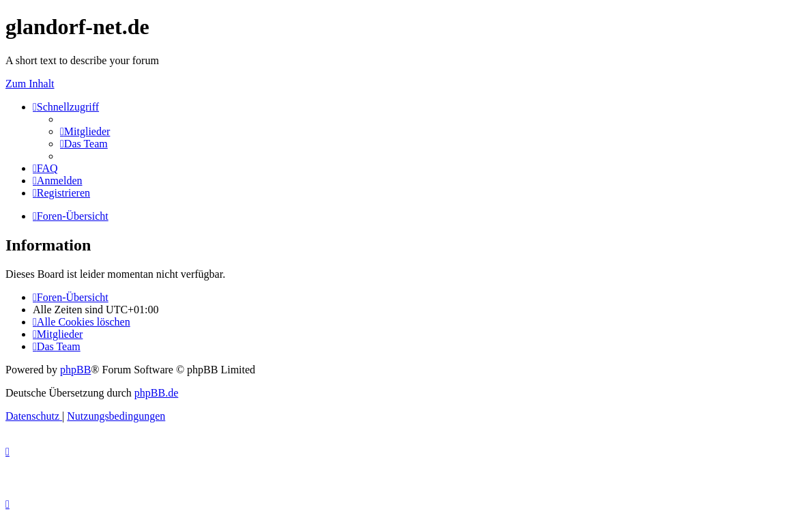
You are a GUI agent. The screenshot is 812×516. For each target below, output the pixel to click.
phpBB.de (156, 393)
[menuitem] (85, 131)
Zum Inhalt (30, 84)
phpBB (75, 370)
